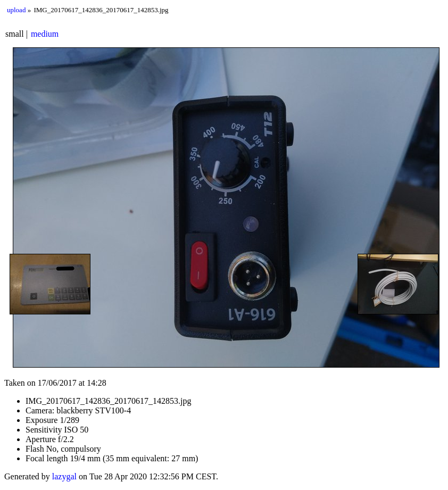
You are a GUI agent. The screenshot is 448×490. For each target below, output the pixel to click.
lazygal (64, 476)
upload (16, 10)
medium (45, 34)
